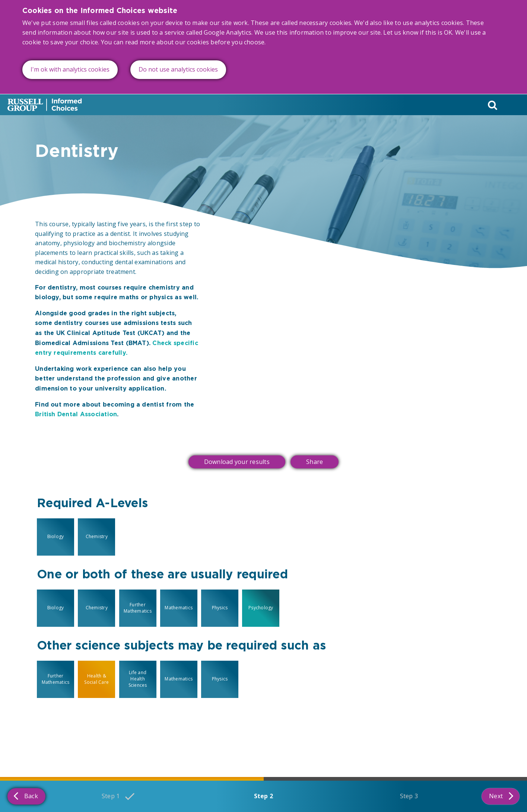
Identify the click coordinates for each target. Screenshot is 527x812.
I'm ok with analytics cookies (70, 61)
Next (501, 796)
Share (315, 462)
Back (26, 796)
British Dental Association (76, 414)
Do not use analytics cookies (178, 61)
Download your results (237, 462)
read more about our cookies (167, 33)
